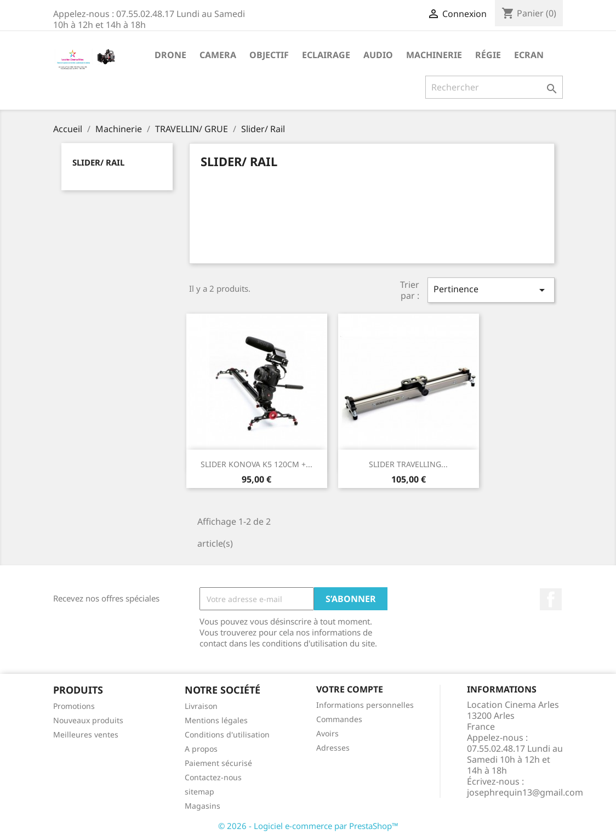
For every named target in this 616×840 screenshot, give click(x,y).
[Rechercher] (494, 87)
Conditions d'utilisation (227, 734)
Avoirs (327, 733)
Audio (378, 55)
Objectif (269, 55)
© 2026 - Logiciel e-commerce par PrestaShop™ (308, 826)
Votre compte (350, 689)
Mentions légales (216, 720)
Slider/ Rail (98, 162)
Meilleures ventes (86, 734)
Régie (488, 55)
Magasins (203, 806)
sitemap (199, 791)
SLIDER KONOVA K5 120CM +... (256, 464)
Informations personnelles (365, 705)
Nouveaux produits (88, 720)
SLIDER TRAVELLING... (408, 464)
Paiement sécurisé (218, 763)
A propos (201, 749)
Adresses (333, 748)
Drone (170, 55)
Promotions (74, 706)
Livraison (201, 706)
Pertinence (491, 290)
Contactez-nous (213, 777)
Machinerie (434, 55)
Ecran (529, 55)
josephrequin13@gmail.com (525, 792)
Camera (218, 55)
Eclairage (326, 55)
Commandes (339, 719)
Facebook (551, 599)
